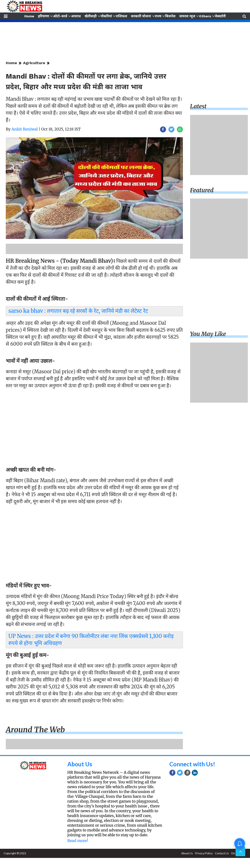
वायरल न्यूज (187, 16)
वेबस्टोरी (221, 16)
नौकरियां (106, 16)
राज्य (158, 16)
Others (205, 16)
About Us (80, 764)
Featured (202, 190)
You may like (208, 334)
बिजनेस (170, 16)
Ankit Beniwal (25, 129)
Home (29, 16)
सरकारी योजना (141, 16)
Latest (198, 106)
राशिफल (121, 16)
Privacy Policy (204, 853)
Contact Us (222, 853)
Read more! (78, 841)
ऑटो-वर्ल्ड (60, 16)
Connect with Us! (192, 764)
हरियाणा (43, 16)
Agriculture (34, 63)
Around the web (35, 730)
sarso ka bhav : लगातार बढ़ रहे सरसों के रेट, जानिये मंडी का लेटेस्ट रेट (78, 311)
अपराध (76, 16)
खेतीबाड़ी (90, 16)
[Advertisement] (93, 426)
